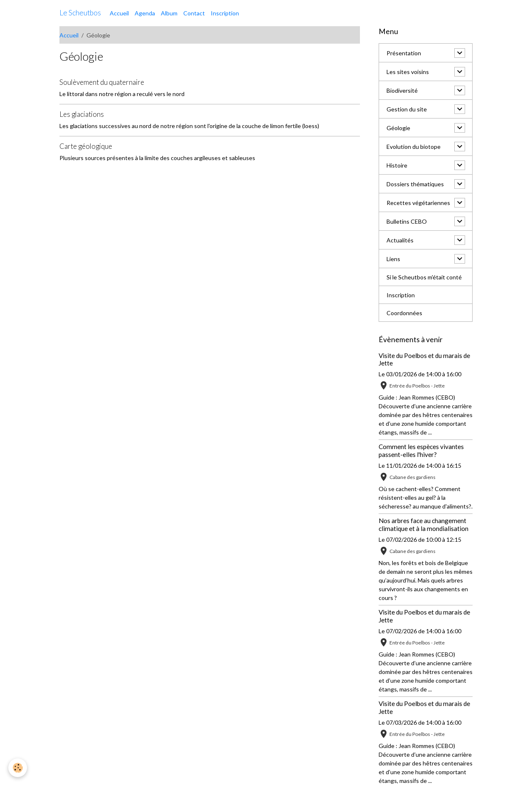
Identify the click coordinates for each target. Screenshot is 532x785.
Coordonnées (404, 313)
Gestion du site (407, 109)
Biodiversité (402, 90)
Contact (194, 13)
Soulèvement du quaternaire (102, 82)
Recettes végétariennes (418, 203)
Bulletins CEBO (407, 221)
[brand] (80, 13)
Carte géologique (86, 146)
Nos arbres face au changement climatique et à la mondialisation (424, 524)
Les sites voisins (408, 72)
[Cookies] (18, 768)
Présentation (404, 53)
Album (169, 13)
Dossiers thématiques (415, 184)
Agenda (145, 13)
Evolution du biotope (414, 147)
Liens (393, 259)
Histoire (397, 165)
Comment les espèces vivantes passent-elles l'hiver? (421, 450)
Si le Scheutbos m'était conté (424, 277)
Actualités (400, 240)
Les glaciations (82, 114)
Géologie (398, 128)
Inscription (225, 13)
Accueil (119, 13)
